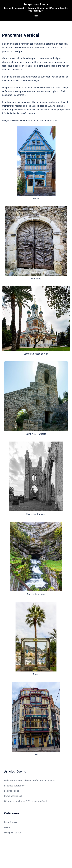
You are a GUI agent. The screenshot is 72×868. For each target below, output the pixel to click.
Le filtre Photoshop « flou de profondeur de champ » (30, 781)
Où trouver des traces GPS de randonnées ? (26, 801)
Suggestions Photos (36, 4)
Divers (7, 828)
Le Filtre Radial (12, 791)
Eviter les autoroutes (14, 786)
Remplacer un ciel (13, 796)
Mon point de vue (13, 833)
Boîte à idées (11, 822)
